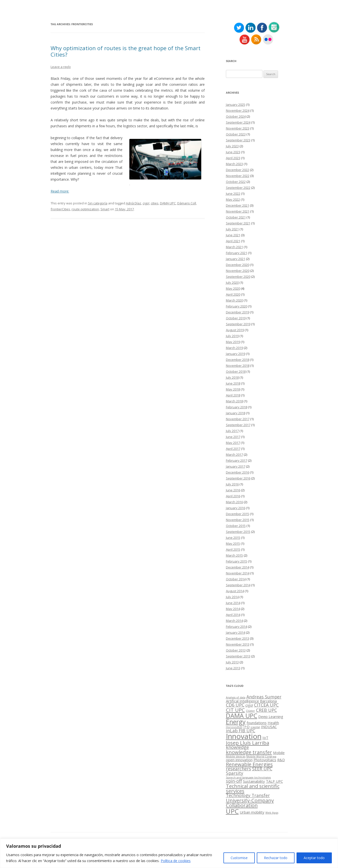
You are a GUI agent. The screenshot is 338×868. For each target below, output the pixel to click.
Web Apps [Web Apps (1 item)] (272, 813)
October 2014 (236, 579)
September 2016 (238, 478)
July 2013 (232, 662)
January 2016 (236, 508)
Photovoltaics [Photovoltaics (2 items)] (265, 760)
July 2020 (232, 282)
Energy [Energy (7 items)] (236, 722)
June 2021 (233, 235)
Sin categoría (98, 203)
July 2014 (232, 597)
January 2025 (236, 105)
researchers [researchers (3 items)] (239, 769)
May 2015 (233, 543)
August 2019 (235, 330)
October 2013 (236, 650)
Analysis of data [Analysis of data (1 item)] (236, 697)
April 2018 (233, 395)
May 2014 (233, 609)
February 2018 (237, 407)
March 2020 (234, 300)
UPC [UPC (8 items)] (232, 811)
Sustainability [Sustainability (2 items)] (254, 781)
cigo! (146, 203)
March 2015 (234, 555)
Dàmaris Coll (187, 203)
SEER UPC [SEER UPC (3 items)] (262, 769)
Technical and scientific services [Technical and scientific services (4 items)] (253, 788)
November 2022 (238, 176)
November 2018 (238, 366)
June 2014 (233, 603)
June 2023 (233, 152)
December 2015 (238, 514)
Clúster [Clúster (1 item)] (250, 711)
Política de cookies (176, 861)
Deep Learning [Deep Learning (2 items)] (271, 716)
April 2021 (233, 241)
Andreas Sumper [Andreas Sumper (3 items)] (264, 697)
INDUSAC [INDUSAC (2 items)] (269, 727)
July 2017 (232, 431)
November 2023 (238, 128)
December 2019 (238, 312)
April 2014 (233, 615)
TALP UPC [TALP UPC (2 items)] (274, 781)
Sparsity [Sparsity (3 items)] (235, 773)
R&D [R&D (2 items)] (281, 760)
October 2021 (236, 217)
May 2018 (233, 389)
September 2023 (238, 140)
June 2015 (233, 538)
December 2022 (238, 170)
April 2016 (233, 496)
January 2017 (236, 466)
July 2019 (232, 336)
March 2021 (234, 247)
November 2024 (238, 110)
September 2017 (238, 425)
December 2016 (238, 472)
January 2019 (236, 354)
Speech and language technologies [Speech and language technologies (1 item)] (248, 778)
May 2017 (233, 443)
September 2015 (238, 532)
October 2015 (236, 526)
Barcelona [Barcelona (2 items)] (268, 701)
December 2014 (238, 567)
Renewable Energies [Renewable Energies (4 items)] (249, 764)
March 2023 (234, 164)
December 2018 (238, 360)
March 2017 (234, 455)
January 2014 (236, 632)
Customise (239, 858)
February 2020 (237, 306)
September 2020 (238, 277)
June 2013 (233, 668)
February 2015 (237, 561)
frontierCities (60, 209)
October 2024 (236, 116)
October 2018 (236, 371)
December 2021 (238, 205)
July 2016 (232, 484)
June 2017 (233, 437)
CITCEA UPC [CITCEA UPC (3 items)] (266, 705)
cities (155, 203)
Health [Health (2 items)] (273, 723)
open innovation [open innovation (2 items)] (239, 760)
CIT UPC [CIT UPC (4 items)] (235, 710)
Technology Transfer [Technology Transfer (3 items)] (248, 795)
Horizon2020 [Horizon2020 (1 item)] (234, 727)
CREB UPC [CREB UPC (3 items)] (267, 710)
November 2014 (238, 573)
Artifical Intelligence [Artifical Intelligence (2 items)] (242, 701)
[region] (169, 853)
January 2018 (236, 413)
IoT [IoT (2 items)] (265, 738)
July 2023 (232, 146)
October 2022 (236, 182)
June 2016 (233, 490)
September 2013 (238, 656)
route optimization (85, 209)
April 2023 (233, 158)
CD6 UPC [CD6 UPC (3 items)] (235, 705)
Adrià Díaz (134, 203)
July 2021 (232, 229)
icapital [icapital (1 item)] (255, 727)
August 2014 (235, 591)
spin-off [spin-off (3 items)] (234, 781)
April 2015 (233, 549)
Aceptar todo (314, 858)
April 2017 (233, 449)
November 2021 (238, 211)
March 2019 (234, 348)
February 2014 (237, 627)
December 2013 (238, 638)
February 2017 (237, 460)
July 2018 (232, 377)
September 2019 (238, 324)
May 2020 (233, 288)
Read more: (60, 191)
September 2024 (238, 122)
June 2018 (233, 383)
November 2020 (238, 271)
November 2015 (238, 520)
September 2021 (238, 223)
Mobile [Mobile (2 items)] (279, 753)
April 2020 (233, 294)
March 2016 (234, 502)
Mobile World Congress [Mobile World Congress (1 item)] (261, 757)
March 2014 (234, 621)
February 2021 (237, 253)
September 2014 (238, 585)
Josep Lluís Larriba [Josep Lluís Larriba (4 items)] (248, 743)
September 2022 (238, 188)
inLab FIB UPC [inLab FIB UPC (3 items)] (241, 731)
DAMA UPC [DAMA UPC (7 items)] (242, 716)
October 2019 (236, 318)
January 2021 (236, 259)
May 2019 (233, 342)
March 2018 (234, 401)
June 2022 (233, 194)
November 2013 (238, 644)
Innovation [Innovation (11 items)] (244, 736)
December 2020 (238, 265)
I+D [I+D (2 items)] (247, 727)
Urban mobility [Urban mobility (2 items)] (252, 812)
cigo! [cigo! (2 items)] (249, 705)
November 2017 (238, 419)
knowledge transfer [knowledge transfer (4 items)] (249, 752)
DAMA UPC (168, 203)
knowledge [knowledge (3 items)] (237, 747)
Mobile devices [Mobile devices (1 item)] (236, 757)
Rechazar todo (276, 858)
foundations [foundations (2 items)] (257, 723)
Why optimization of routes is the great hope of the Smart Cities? (126, 51)
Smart (105, 209)
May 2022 (233, 199)
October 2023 (236, 134)
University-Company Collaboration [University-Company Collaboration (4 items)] (250, 803)
